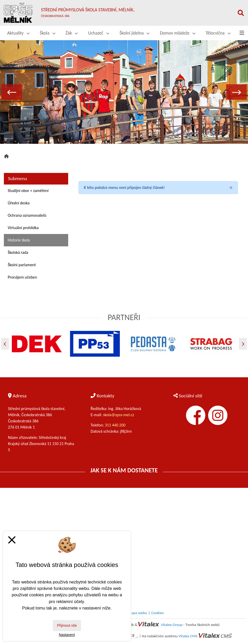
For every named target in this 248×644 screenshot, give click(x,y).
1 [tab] (114, 137)
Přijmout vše (67, 625)
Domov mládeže (178, 33)
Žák (72, 33)
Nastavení (67, 635)
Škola (48, 33)
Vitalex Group (172, 625)
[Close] (231, 188)
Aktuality (18, 33)
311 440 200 (116, 425)
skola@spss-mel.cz (119, 415)
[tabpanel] (124, 92)
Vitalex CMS (188, 636)
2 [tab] (124, 137)
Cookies (157, 613)
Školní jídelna (134, 33)
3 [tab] (134, 137)
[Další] (243, 344)
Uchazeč (99, 33)
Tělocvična (218, 33)
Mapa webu (138, 613)
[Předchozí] (5, 344)
